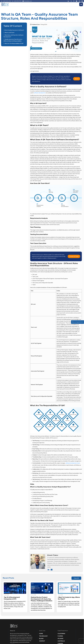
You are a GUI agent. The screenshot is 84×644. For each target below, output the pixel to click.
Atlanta (60, 639)
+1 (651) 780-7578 (17, 1)
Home (41, 634)
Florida (60, 636)
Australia (61, 641)
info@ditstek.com (27, 1)
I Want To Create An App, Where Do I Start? (69, 598)
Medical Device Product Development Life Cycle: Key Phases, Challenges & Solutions (42, 599)
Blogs (41, 639)
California (61, 634)
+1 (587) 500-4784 (6, 1)
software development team (73, 463)
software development (40, 93)
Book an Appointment (78, 322)
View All (76, 578)
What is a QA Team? (10, 33)
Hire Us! (77, 79)
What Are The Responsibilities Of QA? (14, 44)
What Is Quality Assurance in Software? (14, 30)
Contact (42, 641)
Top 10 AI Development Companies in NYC (12, 598)
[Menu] (81, 4)
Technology (43, 636)
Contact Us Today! (74, 256)
